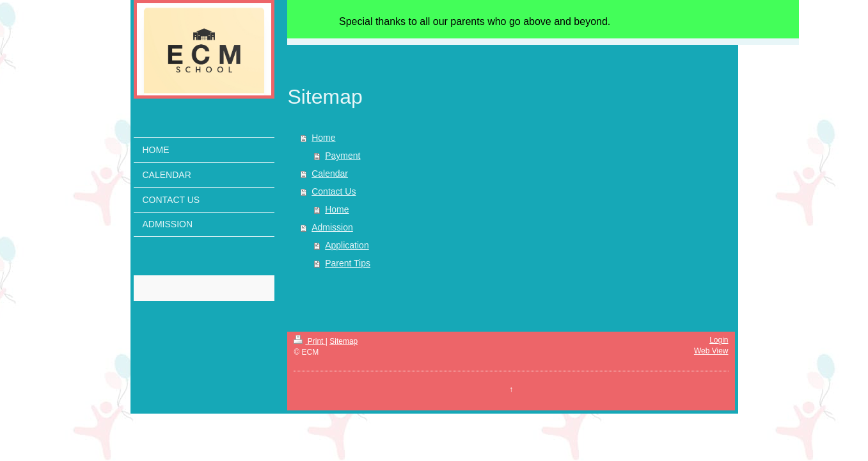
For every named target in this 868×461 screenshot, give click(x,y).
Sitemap (343, 341)
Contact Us (334, 191)
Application (347, 245)
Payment (343, 156)
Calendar (330, 174)
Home (323, 138)
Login (719, 340)
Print (309, 341)
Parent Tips (348, 263)
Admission (332, 227)
